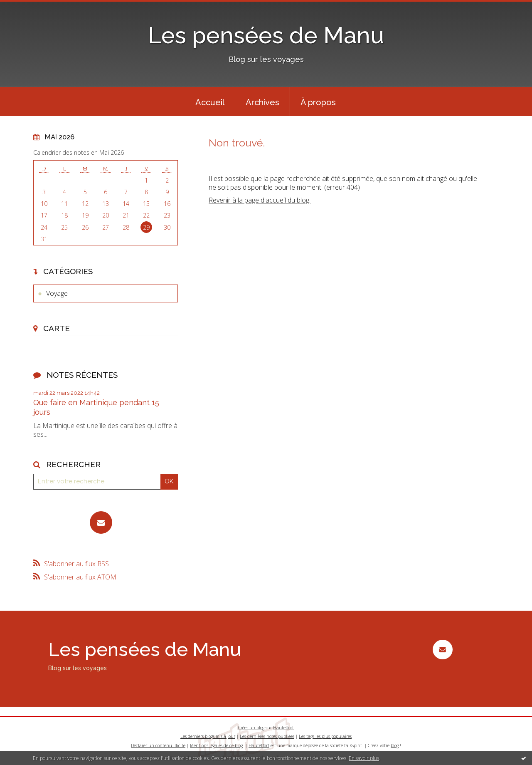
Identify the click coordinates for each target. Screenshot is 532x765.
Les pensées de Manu (266, 35)
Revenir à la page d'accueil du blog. (260, 200)
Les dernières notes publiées (267, 736)
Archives (262, 102)
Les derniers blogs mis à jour (208, 736)
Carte (57, 328)
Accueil (210, 102)
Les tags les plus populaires (325, 736)
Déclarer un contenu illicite (158, 745)
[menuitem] (210, 102)
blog (395, 745)
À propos (318, 102)
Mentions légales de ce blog (216, 745)
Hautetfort (283, 728)
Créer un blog (251, 728)
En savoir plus (364, 758)
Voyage (57, 293)
